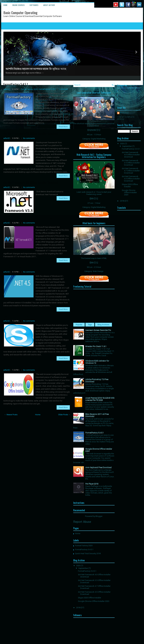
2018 (78, 608)
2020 (78, 566)
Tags (90, 325)
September (83, 568)
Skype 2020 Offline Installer (19, 316)
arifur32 (7, 89)
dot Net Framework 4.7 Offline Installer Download (31, 218)
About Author (49, 5)
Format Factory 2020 (29, 89)
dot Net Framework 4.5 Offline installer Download (31, 267)
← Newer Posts (11, 415)
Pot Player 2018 (92, 484)
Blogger (99, 516)
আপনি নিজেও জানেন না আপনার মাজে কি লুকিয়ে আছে (36, 69)
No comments (29, 138)
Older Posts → (64, 415)
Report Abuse (82, 522)
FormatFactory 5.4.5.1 (16, 84)
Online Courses (18, 5)
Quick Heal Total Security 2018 (88, 553)
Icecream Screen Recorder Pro (98, 330)
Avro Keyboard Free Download (98, 467)
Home (5, 5)
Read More (63, 127)
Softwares (34, 5)
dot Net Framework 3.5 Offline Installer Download (31, 182)
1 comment (63, 89)
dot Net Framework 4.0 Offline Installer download (31, 133)
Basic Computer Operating (20, 13)
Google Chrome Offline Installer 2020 (24, 365)
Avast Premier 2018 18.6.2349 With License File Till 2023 (100, 399)
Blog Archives (103, 325)
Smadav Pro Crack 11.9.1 (96, 346)
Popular (79, 325)
